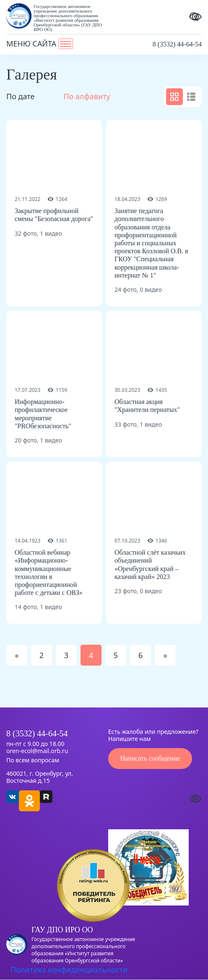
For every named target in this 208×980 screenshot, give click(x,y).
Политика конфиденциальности (69, 970)
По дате (20, 96)
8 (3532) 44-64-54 (177, 44)
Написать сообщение (150, 758)
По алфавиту (87, 96)
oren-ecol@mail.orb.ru (37, 751)
